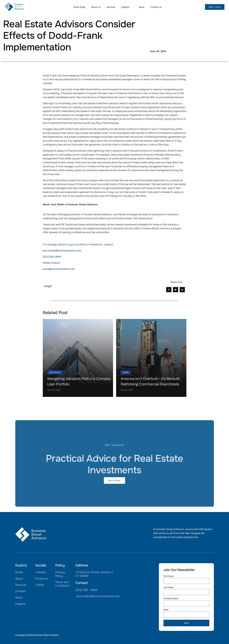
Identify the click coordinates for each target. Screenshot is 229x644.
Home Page (79, 7)
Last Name (169, 587)
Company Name (171, 599)
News (142, 7)
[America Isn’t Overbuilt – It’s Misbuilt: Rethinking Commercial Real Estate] (151, 358)
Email (166, 610)
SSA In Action (55, 372)
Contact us (156, 7)
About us (96, 7)
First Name (169, 576)
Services (111, 7)
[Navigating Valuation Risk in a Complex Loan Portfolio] (78, 358)
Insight (126, 372)
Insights (127, 7)
